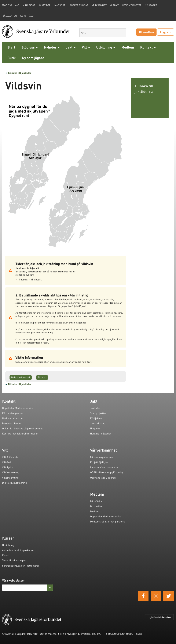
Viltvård (6, 462)
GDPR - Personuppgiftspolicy (107, 472)
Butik (12, 58)
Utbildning (106, 47)
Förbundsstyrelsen (13, 413)
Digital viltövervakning (14, 483)
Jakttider (45, 5)
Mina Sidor (96, 501)
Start (11, 47)
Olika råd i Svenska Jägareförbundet (22, 428)
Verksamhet (99, 5)
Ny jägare (151, 5)
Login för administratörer (159, 617)
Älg (31, 16)
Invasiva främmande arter (104, 467)
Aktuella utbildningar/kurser (18, 550)
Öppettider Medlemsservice (18, 408)
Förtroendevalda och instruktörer (21, 566)
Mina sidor (29, 5)
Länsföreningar (78, 5)
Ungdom (95, 428)
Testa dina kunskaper (14, 560)
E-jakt (5, 555)
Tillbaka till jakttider (20, 73)
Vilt (86, 47)
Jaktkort (60, 5)
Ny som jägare (33, 58)
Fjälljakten (9, 16)
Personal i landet (12, 423)
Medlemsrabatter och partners (107, 522)
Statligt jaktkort (99, 413)
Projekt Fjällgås (99, 462)
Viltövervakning (11, 472)
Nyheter (52, 47)
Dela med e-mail (21, 377)
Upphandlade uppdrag (103, 478)
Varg (23, 16)
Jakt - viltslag (98, 423)
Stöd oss (30, 47)
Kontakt (148, 47)
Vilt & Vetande (10, 457)
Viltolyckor (8, 467)
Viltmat (114, 5)
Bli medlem (146, 32)
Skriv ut (42, 377)
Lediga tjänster (132, 5)
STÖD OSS (7, 5)
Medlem (128, 47)
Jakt (71, 47)
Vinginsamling (10, 478)
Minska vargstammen (102, 457)
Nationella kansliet (13, 418)
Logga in (166, 32)
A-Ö (17, 5)
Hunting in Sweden (101, 434)
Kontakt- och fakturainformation (20, 434)
